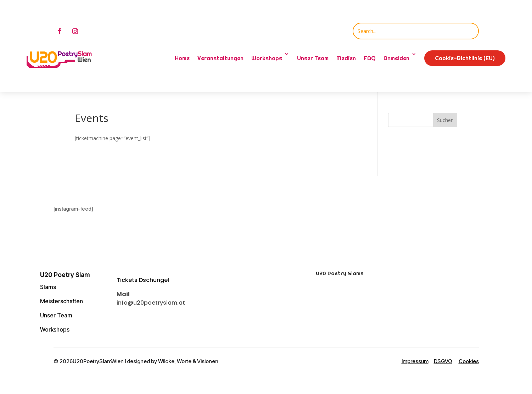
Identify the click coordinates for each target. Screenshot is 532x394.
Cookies (469, 361)
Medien (346, 58)
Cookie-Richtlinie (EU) (465, 58)
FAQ (370, 58)
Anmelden (396, 58)
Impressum (415, 361)
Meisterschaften (61, 301)
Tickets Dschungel (143, 280)
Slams (48, 287)
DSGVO (443, 361)
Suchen (445, 120)
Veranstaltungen (220, 58)
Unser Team (313, 58)
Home (182, 58)
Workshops (267, 58)
